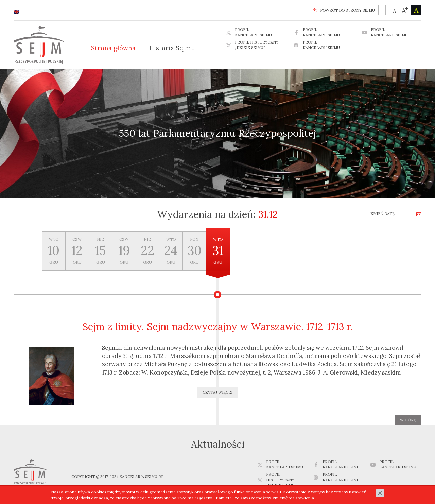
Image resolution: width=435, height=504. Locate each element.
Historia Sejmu (172, 48)
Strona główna (113, 48)
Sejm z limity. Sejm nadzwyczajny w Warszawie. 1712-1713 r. (218, 326)
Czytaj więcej (217, 392)
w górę (408, 420)
